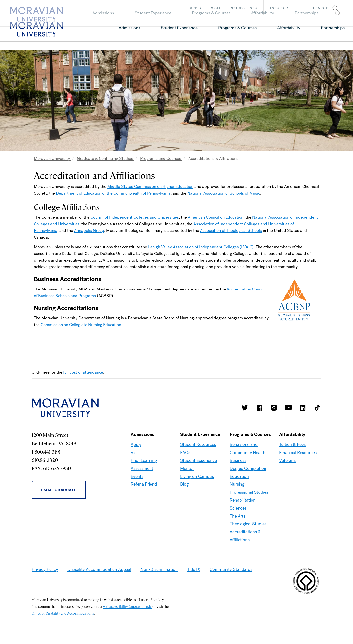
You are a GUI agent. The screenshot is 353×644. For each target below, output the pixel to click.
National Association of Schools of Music (224, 193)
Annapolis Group (89, 231)
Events (137, 476)
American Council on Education (216, 217)
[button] (327, 7)
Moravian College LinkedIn (303, 408)
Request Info (244, 8)
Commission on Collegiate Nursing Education (81, 325)
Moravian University (52, 158)
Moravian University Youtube (288, 408)
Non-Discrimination (159, 569)
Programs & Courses (237, 28)
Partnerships (333, 28)
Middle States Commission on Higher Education (150, 186)
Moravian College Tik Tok (317, 408)
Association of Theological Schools (231, 231)
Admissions (129, 28)
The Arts (238, 516)
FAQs (185, 453)
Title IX (194, 569)
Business (238, 460)
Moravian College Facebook (259, 408)
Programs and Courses (161, 158)
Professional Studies (249, 492)
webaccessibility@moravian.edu (127, 606)
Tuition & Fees (292, 444)
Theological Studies (248, 524)
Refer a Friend (144, 484)
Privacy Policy (45, 569)
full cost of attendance (83, 372)
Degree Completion (248, 468)
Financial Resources (298, 453)
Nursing (237, 484)
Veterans (287, 460)
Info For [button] (284, 8)
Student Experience (179, 28)
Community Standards (231, 569)
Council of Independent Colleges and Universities (135, 217)
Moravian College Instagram (274, 408)
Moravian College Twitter (245, 408)
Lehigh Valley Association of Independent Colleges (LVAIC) (201, 247)
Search (321, 8)
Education (239, 476)
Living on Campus (197, 476)
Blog (184, 484)
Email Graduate (59, 490)
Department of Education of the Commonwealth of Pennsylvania (113, 193)
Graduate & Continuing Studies (106, 158)
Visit (216, 8)
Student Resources (198, 444)
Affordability (289, 28)
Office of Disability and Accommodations (63, 613)
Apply (196, 8)
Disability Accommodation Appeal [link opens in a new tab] (99, 569)
